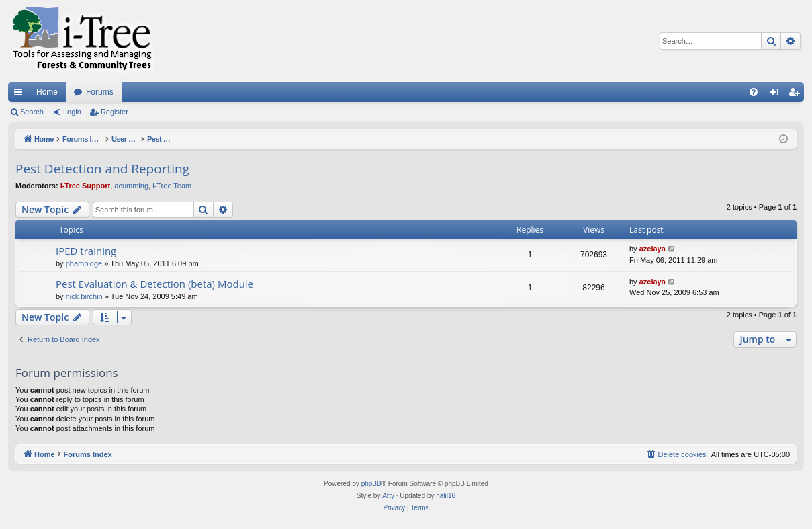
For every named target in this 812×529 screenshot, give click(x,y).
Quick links (21, 95)
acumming (131, 186)
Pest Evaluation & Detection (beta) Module (154, 284)
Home (47, 92)
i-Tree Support (86, 186)
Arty (388, 496)
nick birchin (84, 296)
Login (72, 112)
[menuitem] (754, 92)
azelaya (652, 249)
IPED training (86, 251)
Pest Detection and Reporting (102, 169)
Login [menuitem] (777, 95)
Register (115, 112)
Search (32, 112)
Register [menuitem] (797, 95)
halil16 (446, 496)
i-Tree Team (172, 186)
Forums (100, 92)
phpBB (371, 484)
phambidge (84, 263)
